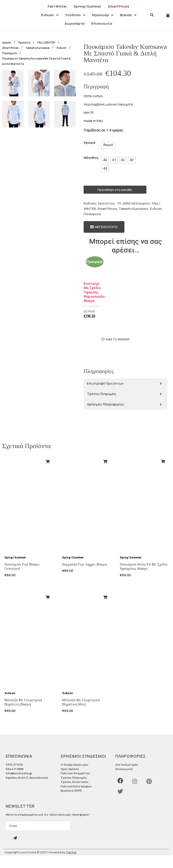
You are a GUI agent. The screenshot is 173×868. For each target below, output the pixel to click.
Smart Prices (107, 209)
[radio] (108, 145)
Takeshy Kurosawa (133, 209)
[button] (104, 227)
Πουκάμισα (92, 214)
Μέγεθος (91, 158)
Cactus (71, 852)
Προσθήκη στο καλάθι (115, 190)
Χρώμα (89, 142)
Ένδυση (156, 209)
